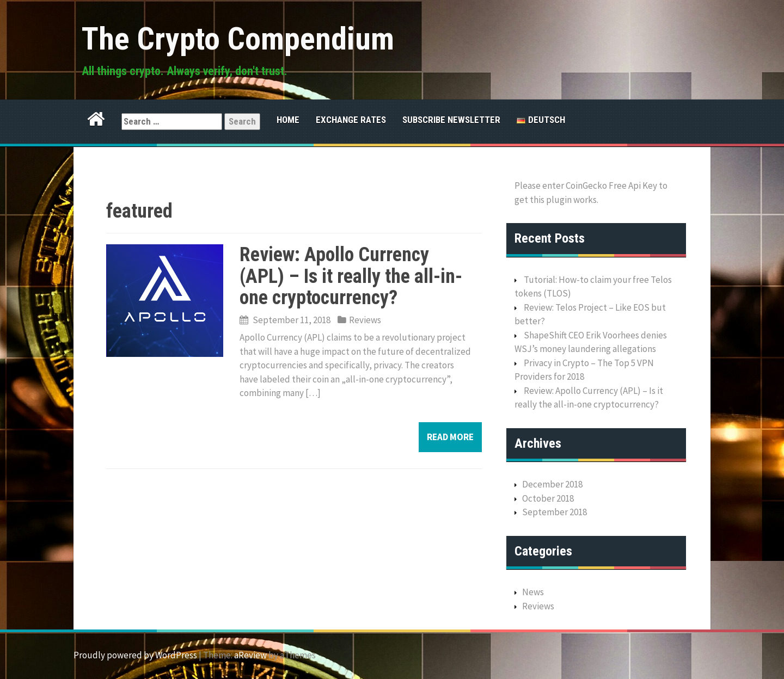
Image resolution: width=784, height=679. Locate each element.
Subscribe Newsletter (451, 120)
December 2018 (552, 484)
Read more (450, 437)
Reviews (365, 320)
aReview (250, 655)
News (533, 592)
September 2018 (555, 512)
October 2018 (548, 498)
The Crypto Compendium (238, 39)
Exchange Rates (351, 120)
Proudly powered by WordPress (135, 655)
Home (288, 120)
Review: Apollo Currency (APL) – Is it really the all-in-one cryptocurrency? (351, 276)
